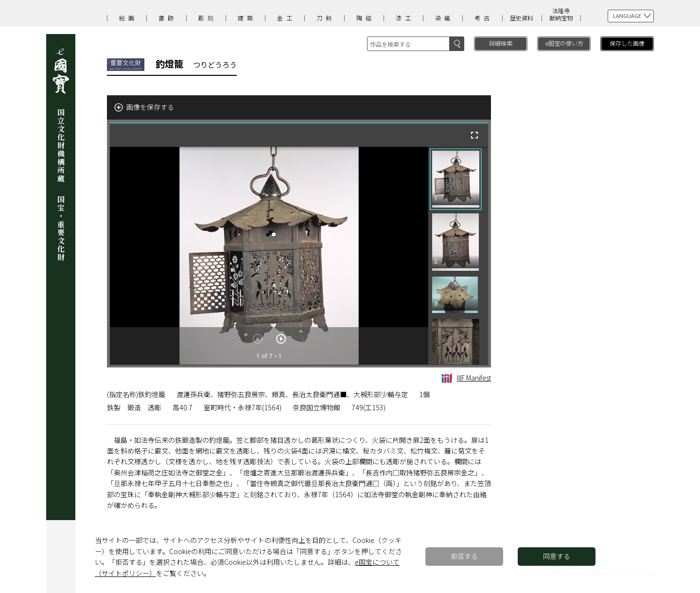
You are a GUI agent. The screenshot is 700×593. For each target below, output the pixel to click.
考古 (484, 18)
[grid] (458, 256)
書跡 (168, 18)
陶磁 (366, 18)
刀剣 (326, 18)
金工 (286, 18)
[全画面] (474, 135)
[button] (456, 179)
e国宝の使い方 (564, 43)
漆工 (405, 18)
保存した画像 (627, 43)
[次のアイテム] (281, 339)
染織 (444, 18)
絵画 (128, 18)
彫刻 (208, 18)
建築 (247, 18)
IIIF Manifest (466, 378)
